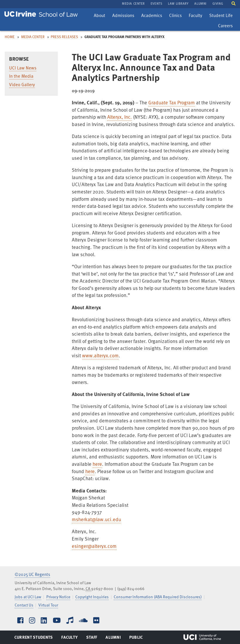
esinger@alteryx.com (94, 546)
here (97, 464)
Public (136, 638)
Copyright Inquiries (92, 597)
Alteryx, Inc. (120, 117)
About (101, 16)
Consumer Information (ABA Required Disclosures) (158, 597)
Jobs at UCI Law (28, 597)
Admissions (123, 16)
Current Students (34, 638)
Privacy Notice (58, 597)
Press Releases (64, 37)
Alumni (113, 638)
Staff (93, 638)
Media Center (33, 37)
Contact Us (24, 605)
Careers (227, 26)
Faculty (197, 16)
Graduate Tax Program (172, 102)
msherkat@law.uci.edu (96, 519)
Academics (152, 16)
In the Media (21, 76)
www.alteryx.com (100, 355)
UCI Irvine (202, 637)
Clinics (177, 16)
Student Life (221, 16)
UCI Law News (23, 68)
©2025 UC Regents (32, 574)
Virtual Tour (48, 605)
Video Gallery (22, 84)
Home (10, 37)
